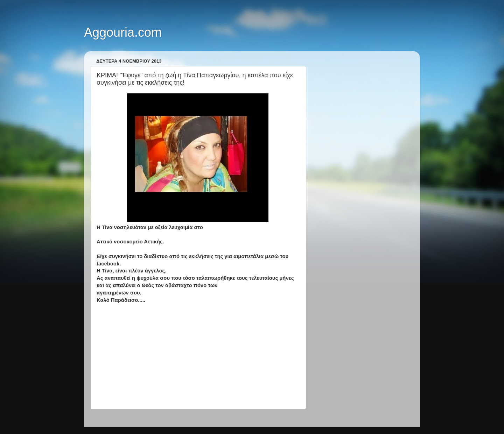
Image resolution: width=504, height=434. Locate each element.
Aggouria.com (123, 32)
